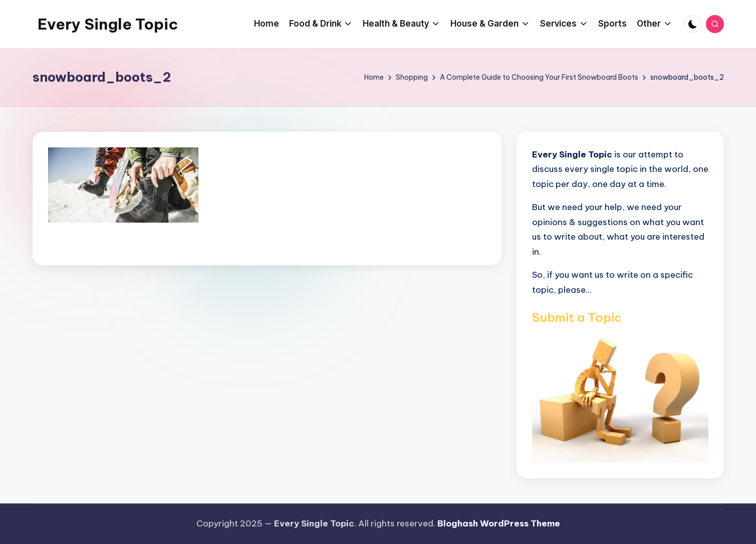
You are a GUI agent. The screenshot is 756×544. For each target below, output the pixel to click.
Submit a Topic (577, 317)
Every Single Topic (108, 24)
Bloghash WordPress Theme (499, 523)
